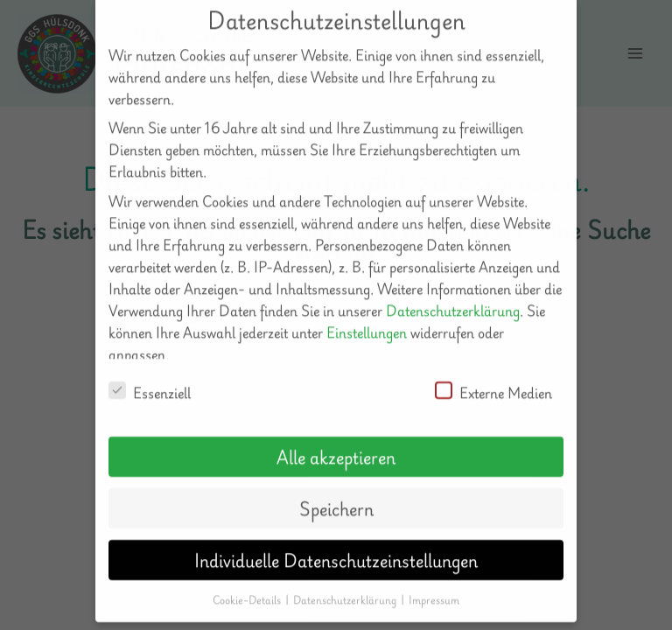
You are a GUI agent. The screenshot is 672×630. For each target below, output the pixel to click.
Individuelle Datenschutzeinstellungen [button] (336, 542)
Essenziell (150, 375)
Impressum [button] (434, 582)
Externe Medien (493, 375)
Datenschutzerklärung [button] (346, 582)
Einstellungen (367, 314)
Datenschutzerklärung (453, 292)
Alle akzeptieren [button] (336, 438)
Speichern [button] (336, 490)
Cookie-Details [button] (248, 582)
